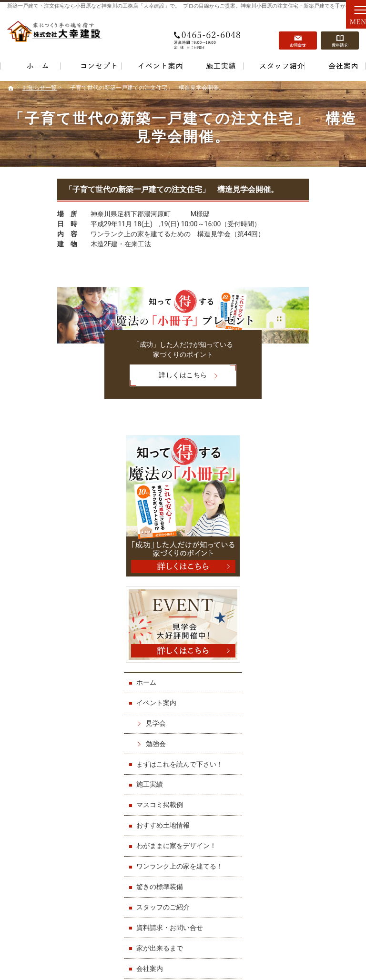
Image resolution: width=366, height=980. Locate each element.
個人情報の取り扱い (316, 723)
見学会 (305, 412)
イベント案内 (306, 392)
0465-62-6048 (208, 34)
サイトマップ (306, 744)
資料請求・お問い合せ (319, 641)
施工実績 (299, 482)
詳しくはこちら (119, 374)
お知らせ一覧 (306, 703)
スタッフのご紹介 (313, 621)
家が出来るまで (309, 662)
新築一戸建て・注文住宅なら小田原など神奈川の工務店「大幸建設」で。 (94, 6)
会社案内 (299, 682)
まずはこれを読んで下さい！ (319, 457)
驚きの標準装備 (309, 600)
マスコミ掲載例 (309, 502)
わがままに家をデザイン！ (319, 547)
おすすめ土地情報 (313, 523)
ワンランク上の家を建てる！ (319, 576)
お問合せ (298, 34)
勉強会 (305, 432)
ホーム (296, 371)
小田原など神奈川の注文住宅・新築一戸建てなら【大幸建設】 (227, 958)
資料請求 (340, 34)
